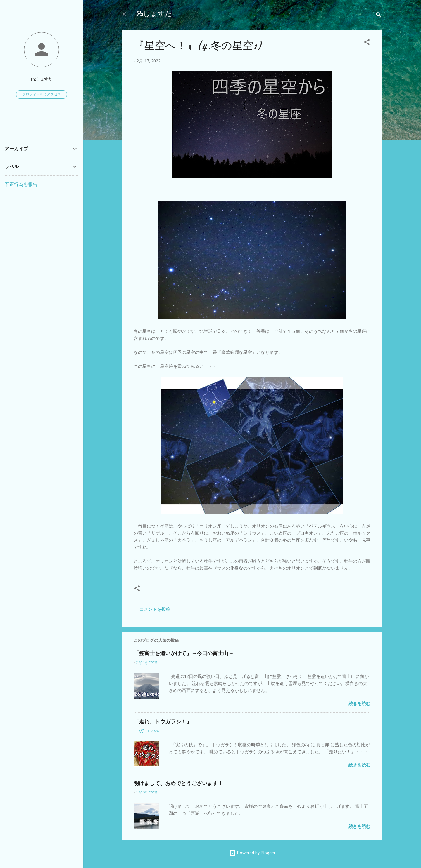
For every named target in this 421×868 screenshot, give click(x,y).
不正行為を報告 (21, 184)
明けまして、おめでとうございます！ (178, 783)
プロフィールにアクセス (42, 94)
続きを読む (359, 704)
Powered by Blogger (252, 853)
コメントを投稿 (155, 609)
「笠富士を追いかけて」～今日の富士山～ (184, 654)
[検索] (379, 16)
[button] (367, 43)
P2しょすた (154, 14)
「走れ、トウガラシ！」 (163, 722)
